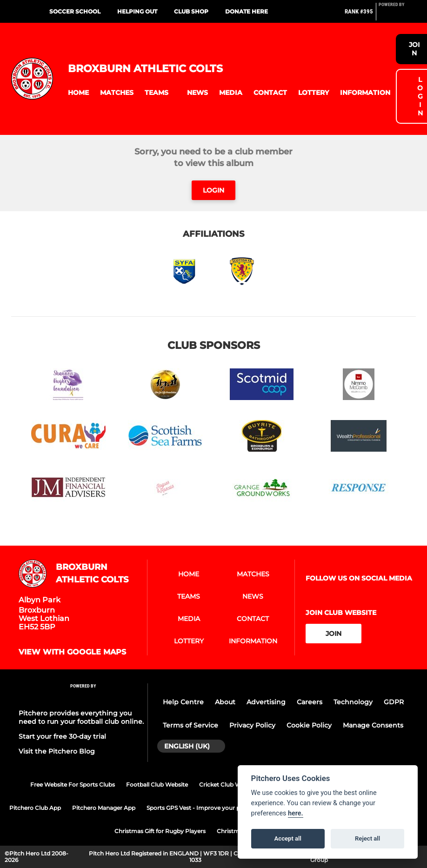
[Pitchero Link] (397, 15)
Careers (310, 702)
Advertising (266, 702)
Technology (353, 702)
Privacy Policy (252, 725)
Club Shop (191, 11)
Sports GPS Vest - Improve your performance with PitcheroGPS (235, 808)
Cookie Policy (309, 725)
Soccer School (75, 11)
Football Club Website (157, 785)
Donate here (247, 11)
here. (296, 813)
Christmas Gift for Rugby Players (160, 831)
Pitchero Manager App (104, 808)
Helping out (137, 11)
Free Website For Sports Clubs (73, 785)
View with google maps (72, 652)
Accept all (288, 838)
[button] (78, 93)
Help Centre (183, 702)
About (225, 702)
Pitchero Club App (35, 808)
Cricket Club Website (228, 785)
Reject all (367, 838)
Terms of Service (190, 725)
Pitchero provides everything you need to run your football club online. (81, 717)
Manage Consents (373, 725)
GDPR (394, 702)
